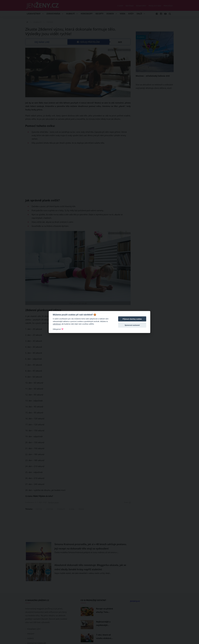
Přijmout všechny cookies (132, 319)
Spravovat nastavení (132, 325)
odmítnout (57, 324)
